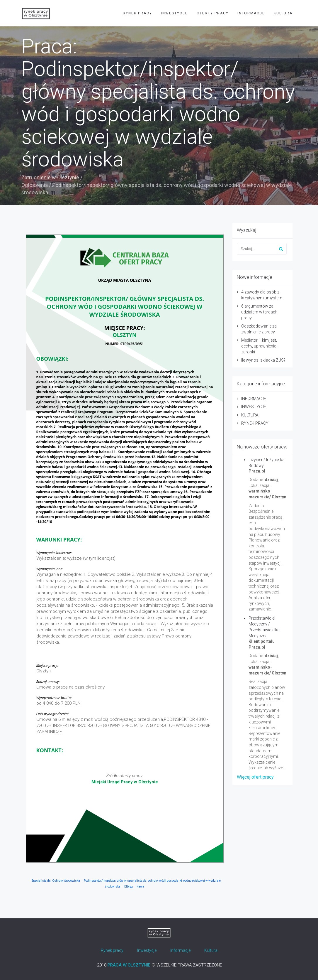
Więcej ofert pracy (255, 777)
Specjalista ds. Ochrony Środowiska (56, 881)
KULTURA (283, 13)
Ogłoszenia (35, 185)
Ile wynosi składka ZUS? (263, 360)
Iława (140, 887)
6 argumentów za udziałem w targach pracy (259, 312)
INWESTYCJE (174, 13)
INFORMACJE (251, 13)
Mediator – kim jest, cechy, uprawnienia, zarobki (259, 346)
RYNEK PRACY (137, 13)
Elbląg (129, 887)
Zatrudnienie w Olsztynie (50, 177)
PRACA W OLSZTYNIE (129, 965)
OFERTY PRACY (213, 13)
